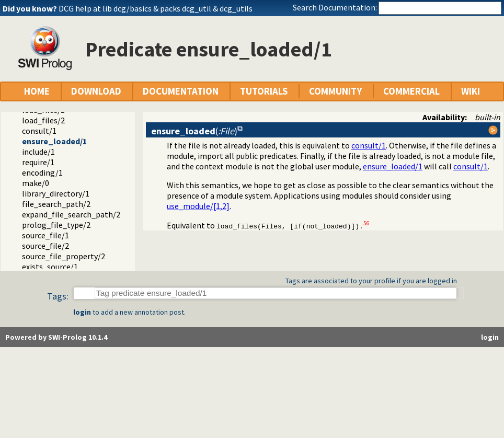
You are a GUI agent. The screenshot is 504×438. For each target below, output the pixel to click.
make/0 (36, 183)
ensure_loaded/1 (54, 141)
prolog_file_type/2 (56, 225)
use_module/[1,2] (198, 206)
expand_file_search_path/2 (71, 214)
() (194, 131)
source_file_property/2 (64, 256)
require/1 (38, 162)
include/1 (38, 152)
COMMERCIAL (411, 91)
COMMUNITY (335, 91)
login (82, 312)
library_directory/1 (56, 193)
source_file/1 (45, 235)
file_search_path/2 (56, 204)
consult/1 (39, 131)
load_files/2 (43, 120)
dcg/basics (133, 8)
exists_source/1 (50, 267)
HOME (37, 91)
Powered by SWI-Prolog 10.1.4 (56, 337)
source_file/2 (45, 246)
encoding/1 (42, 172)
